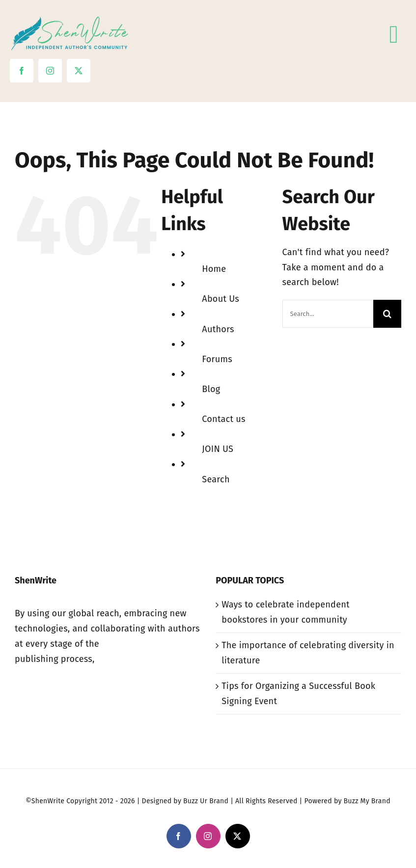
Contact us (223, 419)
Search (216, 479)
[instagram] (50, 71)
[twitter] (79, 71)
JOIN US (218, 449)
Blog (211, 389)
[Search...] (328, 314)
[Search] (387, 314)
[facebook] (22, 71)
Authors (218, 329)
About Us (221, 299)
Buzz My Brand (367, 801)
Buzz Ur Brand (206, 801)
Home (214, 269)
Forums (217, 359)
